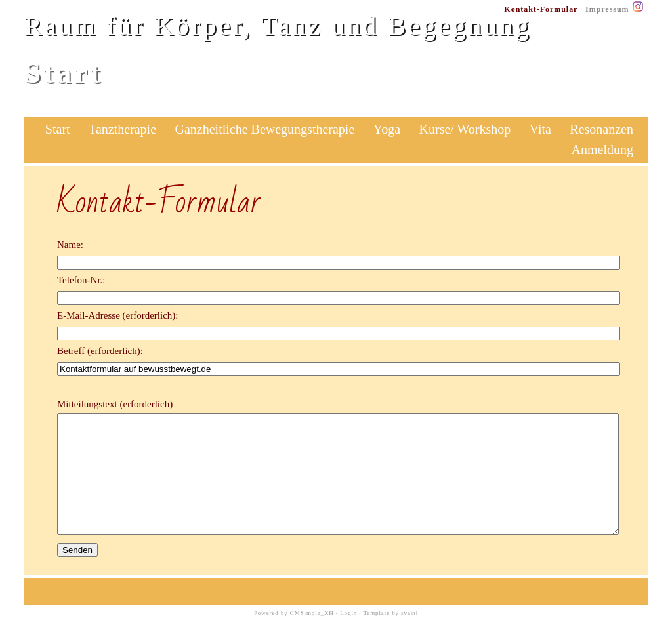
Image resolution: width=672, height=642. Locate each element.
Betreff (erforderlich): (100, 351)
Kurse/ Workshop (465, 129)
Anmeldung (602, 150)
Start (58, 129)
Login (348, 637)
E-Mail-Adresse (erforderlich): (118, 315)
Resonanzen (601, 129)
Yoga (387, 129)
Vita (540, 129)
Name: (70, 245)
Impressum (607, 9)
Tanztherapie (122, 129)
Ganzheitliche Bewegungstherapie (265, 129)
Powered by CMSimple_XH (294, 637)
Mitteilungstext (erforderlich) (115, 404)
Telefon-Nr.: (81, 280)
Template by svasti (391, 637)
